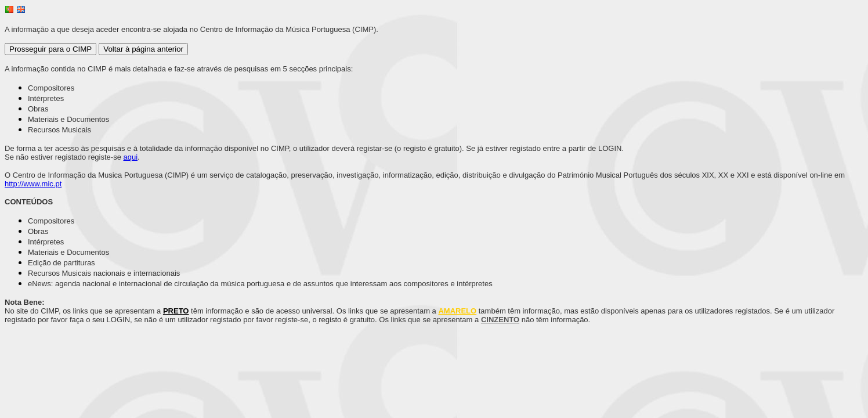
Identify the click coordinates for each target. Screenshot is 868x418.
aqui (131, 157)
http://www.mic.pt (33, 184)
